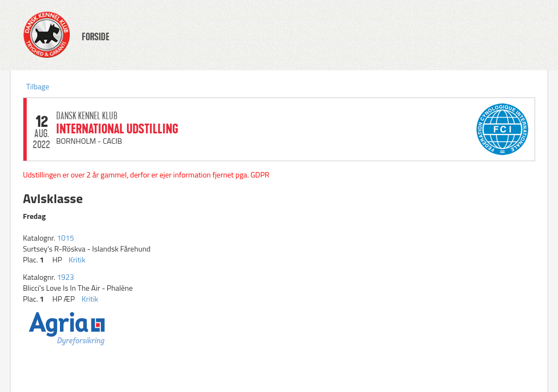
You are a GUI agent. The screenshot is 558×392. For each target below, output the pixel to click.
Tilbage (38, 86)
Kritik (77, 259)
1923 (65, 277)
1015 (65, 238)
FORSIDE (96, 37)
